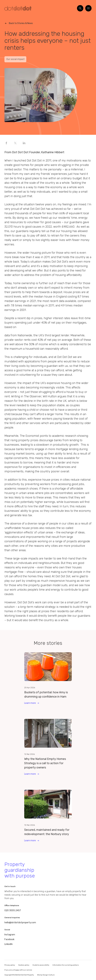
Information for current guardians (66, 965)
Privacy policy (10, 965)
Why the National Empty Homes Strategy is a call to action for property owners (45, 763)
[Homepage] (18, 8)
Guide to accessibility (41, 965)
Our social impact (15, 59)
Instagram (10, 935)
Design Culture (49, 975)
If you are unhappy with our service (18, 970)
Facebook (9, 939)
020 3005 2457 (13, 910)
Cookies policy (24, 965)
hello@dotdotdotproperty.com (20, 923)
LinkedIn (9, 944)
